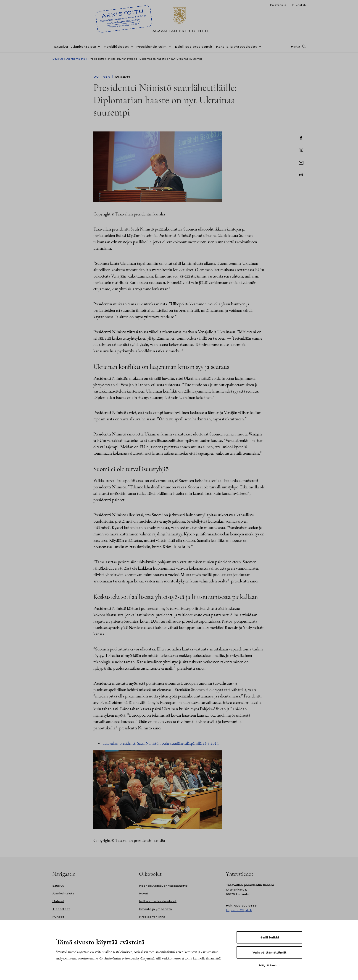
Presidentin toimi (152, 46)
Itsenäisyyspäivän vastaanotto (163, 886)
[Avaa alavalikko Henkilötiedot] (131, 46)
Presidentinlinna (152, 917)
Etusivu (61, 46)
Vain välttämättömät (269, 952)
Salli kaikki (269, 937)
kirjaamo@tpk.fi (239, 910)
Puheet (58, 917)
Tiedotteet (61, 909)
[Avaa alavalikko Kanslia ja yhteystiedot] (259, 46)
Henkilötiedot (116, 46)
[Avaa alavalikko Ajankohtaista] (98, 46)
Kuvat (144, 893)
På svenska (278, 5)
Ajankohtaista (84, 46)
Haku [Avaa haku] (295, 46)
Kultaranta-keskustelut (158, 901)
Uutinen (102, 77)
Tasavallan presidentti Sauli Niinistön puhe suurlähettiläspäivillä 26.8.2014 (161, 743)
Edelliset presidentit (194, 46)
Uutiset (58, 901)
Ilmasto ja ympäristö (155, 909)
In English (299, 5)
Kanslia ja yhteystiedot (236, 46)
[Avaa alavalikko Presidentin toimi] (169, 46)
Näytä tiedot (269, 965)
